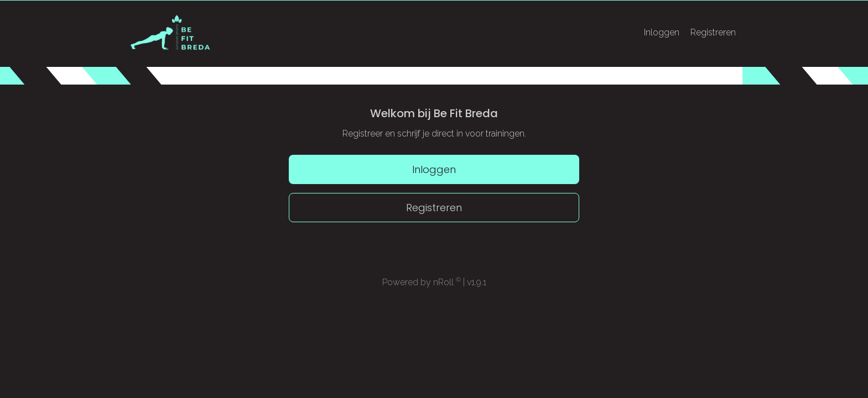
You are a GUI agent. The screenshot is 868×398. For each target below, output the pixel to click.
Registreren (713, 32)
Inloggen (662, 32)
